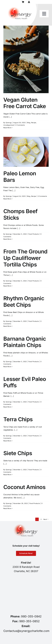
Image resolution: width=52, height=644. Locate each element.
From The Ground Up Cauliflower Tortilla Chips (25, 258)
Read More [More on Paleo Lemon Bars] (7, 199)
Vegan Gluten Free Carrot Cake (25, 103)
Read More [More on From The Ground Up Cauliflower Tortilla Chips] (7, 286)
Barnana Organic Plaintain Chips (25, 342)
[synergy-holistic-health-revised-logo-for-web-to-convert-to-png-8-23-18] (20, 5)
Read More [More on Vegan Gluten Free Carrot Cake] (7, 128)
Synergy (9, 123)
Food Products (34, 234)
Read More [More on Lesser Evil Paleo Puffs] (7, 407)
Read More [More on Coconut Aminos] (7, 508)
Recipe (34, 123)
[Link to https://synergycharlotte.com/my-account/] (29, 2)
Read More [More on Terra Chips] (7, 441)
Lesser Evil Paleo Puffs (25, 382)
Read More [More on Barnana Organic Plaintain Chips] (7, 367)
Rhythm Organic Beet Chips (24, 302)
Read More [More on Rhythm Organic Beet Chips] (7, 326)
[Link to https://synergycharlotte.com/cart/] (23, 2)
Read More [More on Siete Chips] (7, 475)
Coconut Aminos (24, 487)
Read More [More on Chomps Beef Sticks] (7, 239)
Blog (29, 123)
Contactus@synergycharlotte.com (26, 631)
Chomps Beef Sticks (20, 214)
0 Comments (20, 125)
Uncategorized (9, 125)
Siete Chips (18, 453)
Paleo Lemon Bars (20, 177)
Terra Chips (18, 419)
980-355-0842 (31, 616)
